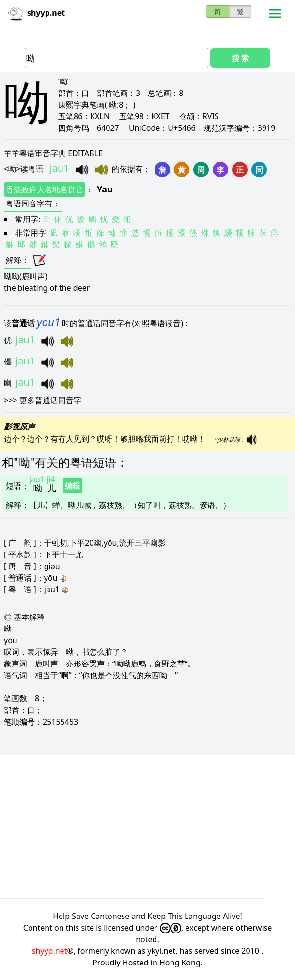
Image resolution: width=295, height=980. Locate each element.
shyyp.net (50, 951)
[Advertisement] (147, 826)
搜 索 (240, 58)
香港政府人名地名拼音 (45, 190)
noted (146, 939)
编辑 (73, 486)
